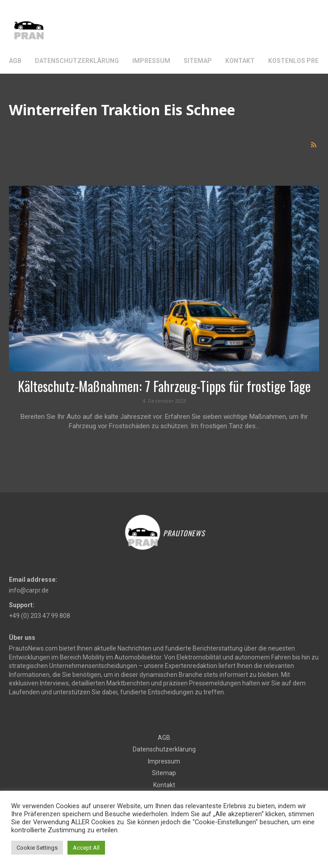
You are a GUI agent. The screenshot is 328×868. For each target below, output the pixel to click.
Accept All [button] (86, 848)
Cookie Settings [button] (37, 848)
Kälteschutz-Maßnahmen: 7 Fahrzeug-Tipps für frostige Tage (164, 386)
